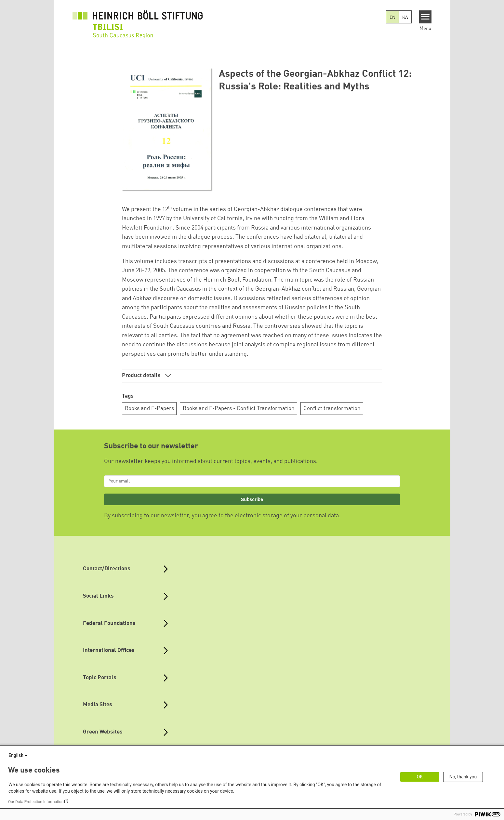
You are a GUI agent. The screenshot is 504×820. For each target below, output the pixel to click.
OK (420, 777)
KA (405, 18)
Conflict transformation (332, 409)
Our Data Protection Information (36, 802)
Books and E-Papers (149, 409)
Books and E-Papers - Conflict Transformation (239, 409)
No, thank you (463, 777)
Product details (142, 376)
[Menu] (425, 17)
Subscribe (252, 499)
